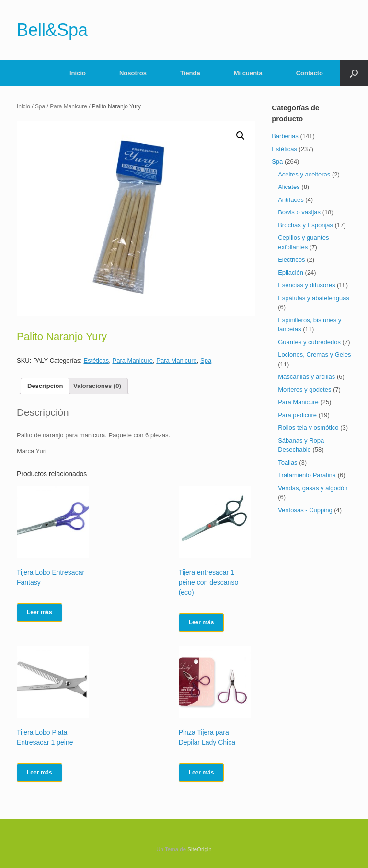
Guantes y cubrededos (309, 342)
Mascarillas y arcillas (306, 377)
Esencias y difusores (306, 285)
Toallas (287, 463)
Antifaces (291, 200)
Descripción (45, 386)
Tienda (190, 73)
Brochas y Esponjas (305, 225)
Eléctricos (291, 260)
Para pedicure (297, 415)
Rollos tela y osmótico (308, 428)
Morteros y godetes (305, 390)
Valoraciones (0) (97, 386)
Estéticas (97, 360)
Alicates (289, 187)
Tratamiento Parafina (307, 475)
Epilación (291, 273)
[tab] (45, 386)
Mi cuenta (248, 73)
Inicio (78, 73)
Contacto (310, 73)
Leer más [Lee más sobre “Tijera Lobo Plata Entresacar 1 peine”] (40, 773)
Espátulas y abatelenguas (314, 298)
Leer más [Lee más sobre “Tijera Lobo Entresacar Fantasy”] (40, 612)
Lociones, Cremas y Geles (314, 355)
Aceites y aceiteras (304, 174)
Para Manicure (69, 106)
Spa (40, 106)
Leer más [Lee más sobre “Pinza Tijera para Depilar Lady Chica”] (201, 773)
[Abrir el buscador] (354, 73)
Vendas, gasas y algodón (313, 488)
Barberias (285, 136)
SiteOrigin (200, 849)
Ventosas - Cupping (305, 510)
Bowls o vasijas (299, 212)
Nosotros (133, 73)
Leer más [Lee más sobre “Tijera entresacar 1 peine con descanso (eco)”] (201, 622)
